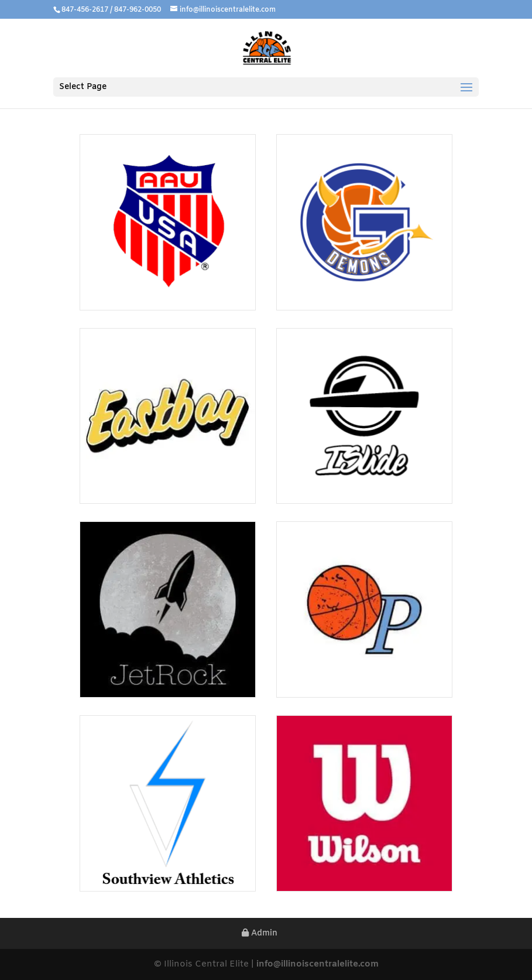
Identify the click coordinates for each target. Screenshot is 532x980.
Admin (260, 933)
